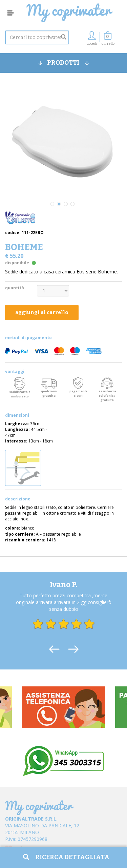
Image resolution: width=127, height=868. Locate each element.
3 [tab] (66, 204)
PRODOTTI (64, 63)
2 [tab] (59, 204)
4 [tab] (72, 204)
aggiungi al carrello (42, 312)
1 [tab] (52, 204)
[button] (108, 40)
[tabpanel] (63, 142)
